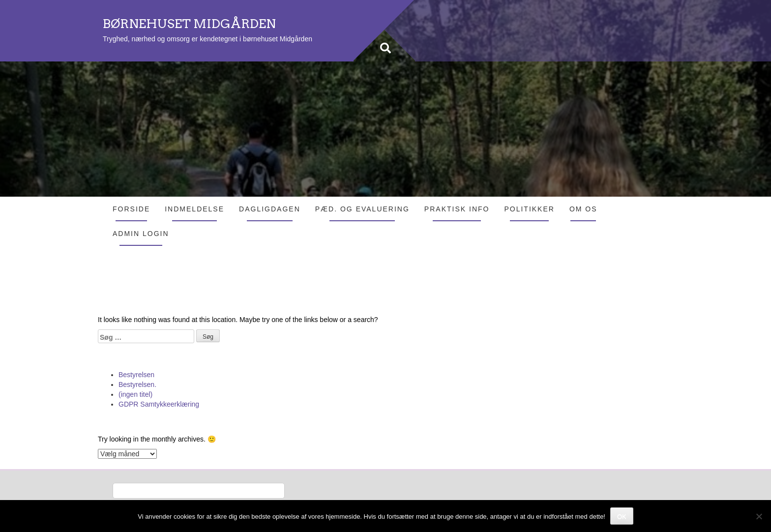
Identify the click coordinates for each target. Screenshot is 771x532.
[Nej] (759, 516)
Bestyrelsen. (137, 384)
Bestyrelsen (136, 375)
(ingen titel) (135, 394)
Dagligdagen (270, 209)
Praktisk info (457, 209)
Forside (131, 209)
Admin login (141, 234)
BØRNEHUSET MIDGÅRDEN (189, 24)
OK (622, 517)
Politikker (529, 209)
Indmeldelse (194, 209)
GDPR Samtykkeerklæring (159, 404)
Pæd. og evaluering (362, 209)
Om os (583, 209)
